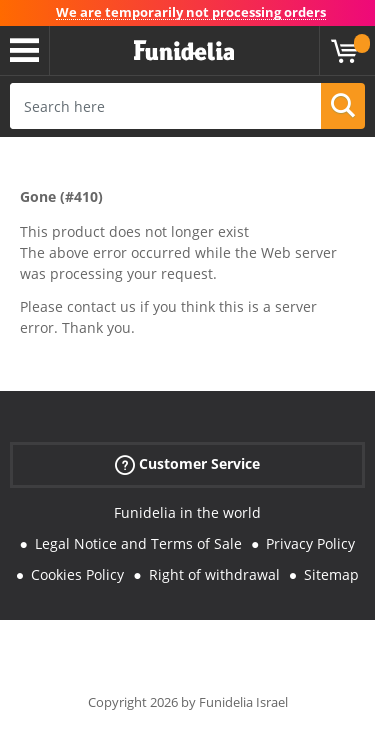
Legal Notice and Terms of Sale (138, 543)
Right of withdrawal (214, 574)
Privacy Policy (310, 543)
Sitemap (331, 574)
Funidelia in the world (187, 512)
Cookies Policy (77, 574)
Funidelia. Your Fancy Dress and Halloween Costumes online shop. (184, 51)
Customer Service (187, 464)
